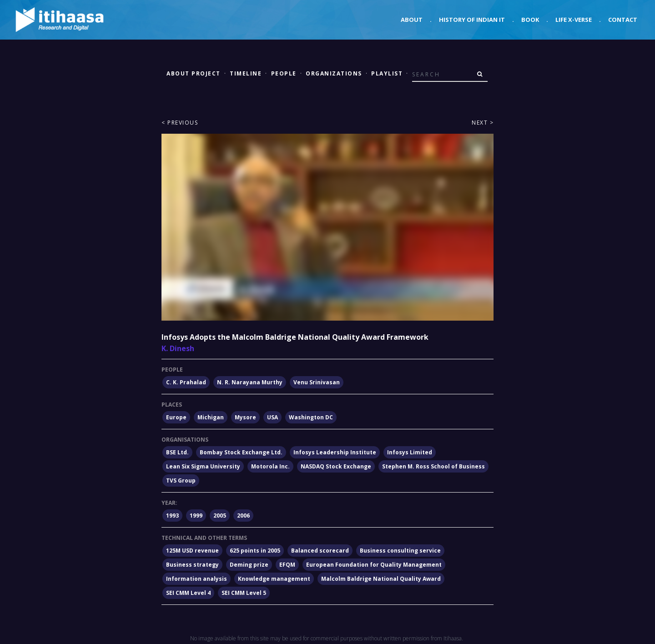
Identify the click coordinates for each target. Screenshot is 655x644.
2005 (220, 516)
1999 (196, 516)
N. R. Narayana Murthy (250, 382)
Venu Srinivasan (317, 382)
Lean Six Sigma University (203, 466)
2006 (243, 516)
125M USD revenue (192, 551)
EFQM (287, 565)
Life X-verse (574, 20)
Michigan (211, 417)
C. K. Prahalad (186, 382)
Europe (176, 417)
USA (272, 417)
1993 (172, 516)
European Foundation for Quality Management (374, 565)
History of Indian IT (472, 20)
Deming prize (249, 565)
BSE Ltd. (177, 452)
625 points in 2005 (255, 551)
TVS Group (181, 480)
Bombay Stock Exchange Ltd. (241, 452)
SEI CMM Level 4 (188, 593)
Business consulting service (400, 551)
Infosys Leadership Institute (335, 452)
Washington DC (311, 417)
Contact (623, 20)
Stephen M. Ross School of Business (433, 466)
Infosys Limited (410, 452)
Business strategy (192, 565)
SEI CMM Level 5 (244, 593)
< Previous (180, 123)
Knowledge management (274, 579)
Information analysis (196, 579)
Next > (483, 123)
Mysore (245, 417)
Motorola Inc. (270, 466)
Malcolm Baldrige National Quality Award (381, 579)
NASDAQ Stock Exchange (336, 466)
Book (530, 20)
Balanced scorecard (320, 551)
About (412, 20)
